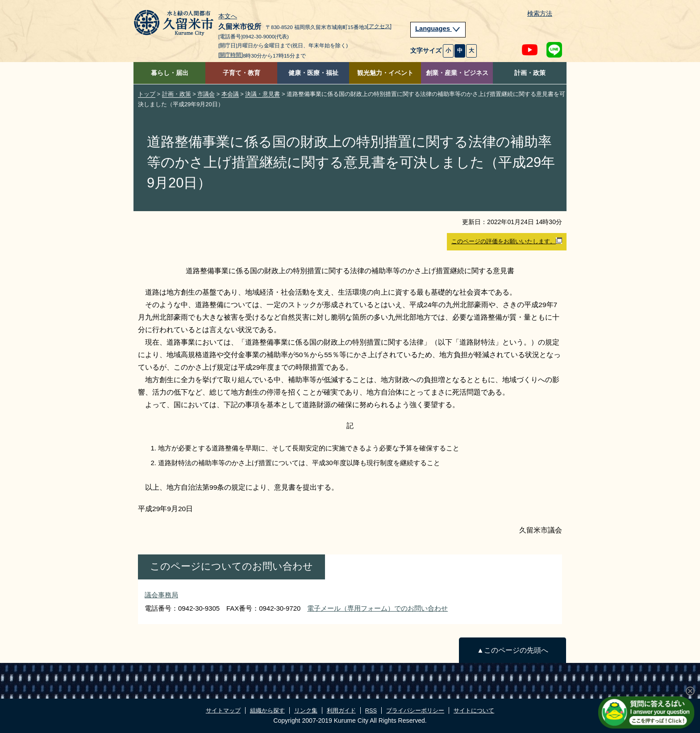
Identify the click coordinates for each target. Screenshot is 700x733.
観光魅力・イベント (385, 73)
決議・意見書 (262, 94)
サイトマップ (223, 710)
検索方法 (540, 14)
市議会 (206, 94)
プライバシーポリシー (415, 710)
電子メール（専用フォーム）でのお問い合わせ (377, 608)
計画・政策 (530, 73)
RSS (371, 710)
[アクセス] (379, 26)
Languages (438, 29)
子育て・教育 (242, 73)
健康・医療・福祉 (313, 73)
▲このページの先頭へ (512, 650)
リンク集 (306, 710)
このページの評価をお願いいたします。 (507, 241)
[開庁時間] (231, 55)
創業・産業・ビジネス (457, 73)
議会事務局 (161, 595)
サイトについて (474, 710)
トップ (147, 94)
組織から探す (267, 710)
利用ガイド (341, 710)
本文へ (228, 17)
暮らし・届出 (170, 73)
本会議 (230, 94)
